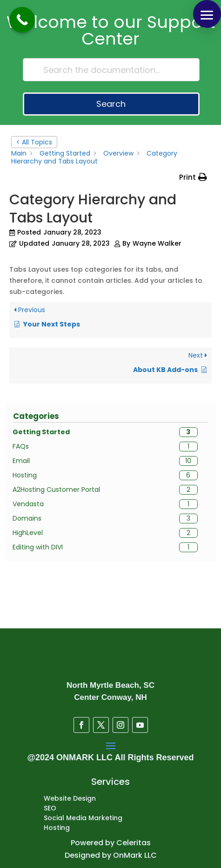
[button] (207, 14)
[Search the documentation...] (111, 70)
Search (111, 104)
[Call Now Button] (22, 20)
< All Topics (34, 142)
